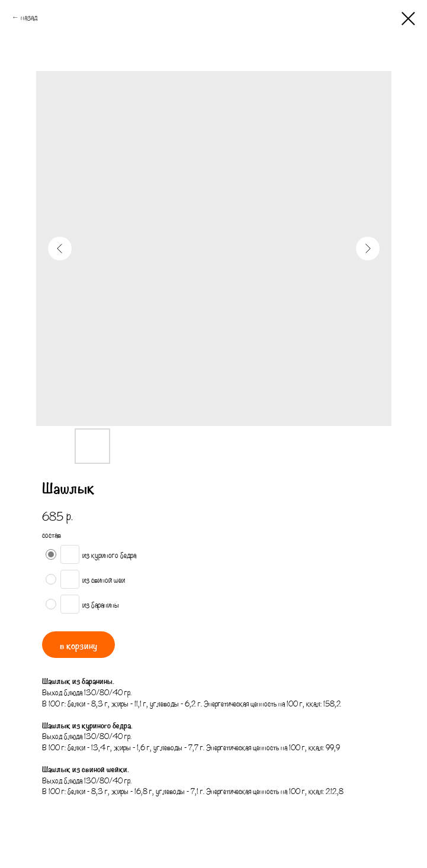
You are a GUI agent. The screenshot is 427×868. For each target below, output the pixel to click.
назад (29, 17)
